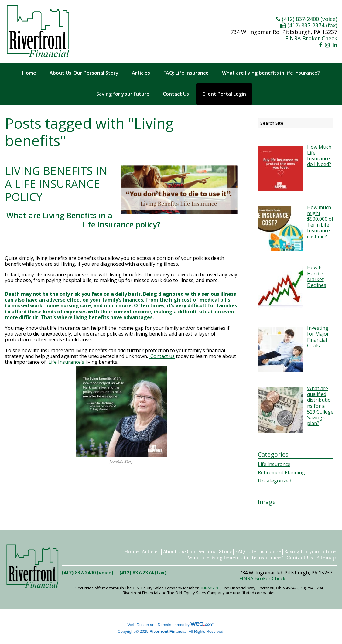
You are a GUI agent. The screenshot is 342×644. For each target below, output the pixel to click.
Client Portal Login (224, 94)
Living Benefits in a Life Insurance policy (56, 184)
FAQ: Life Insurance (186, 73)
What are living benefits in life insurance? (271, 73)
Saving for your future (123, 94)
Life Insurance (274, 464)
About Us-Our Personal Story (84, 73)
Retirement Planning (281, 472)
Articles (141, 73)
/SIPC (215, 588)
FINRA (205, 588)
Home (29, 73)
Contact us (162, 356)
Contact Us (176, 94)
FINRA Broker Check (311, 38)
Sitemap (326, 558)
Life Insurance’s (65, 362)
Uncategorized (275, 481)
